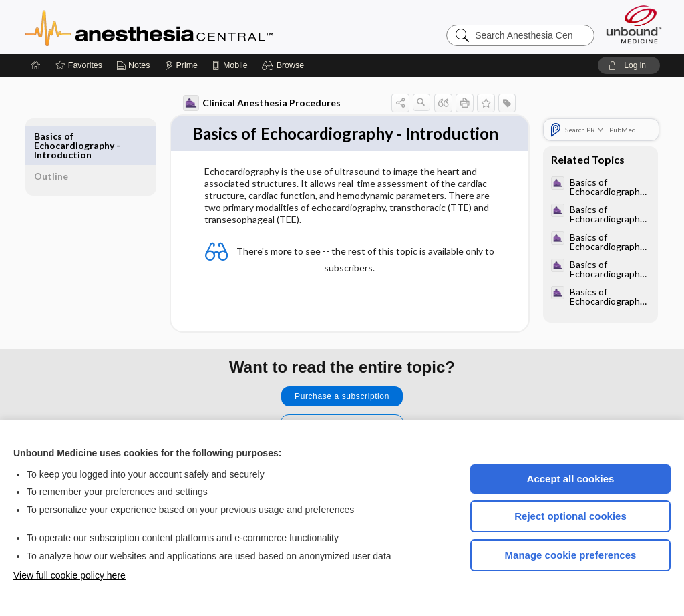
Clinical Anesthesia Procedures (246, 103)
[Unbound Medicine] (634, 24)
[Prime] (181, 65)
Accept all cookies (571, 479)
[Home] (36, 65)
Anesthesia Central (191, 27)
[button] (285, 65)
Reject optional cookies (570, 516)
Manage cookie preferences (571, 555)
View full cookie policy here (69, 575)
